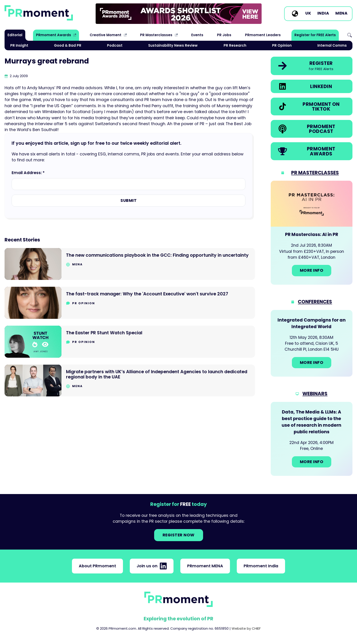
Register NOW (179, 535)
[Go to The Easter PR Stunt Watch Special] (130, 342)
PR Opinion (282, 45)
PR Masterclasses (156, 35)
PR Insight (19, 45)
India (323, 13)
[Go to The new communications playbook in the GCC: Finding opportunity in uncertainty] (130, 264)
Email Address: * (28, 173)
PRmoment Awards (54, 35)
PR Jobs (224, 35)
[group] (179, 14)
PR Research (235, 45)
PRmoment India (261, 566)
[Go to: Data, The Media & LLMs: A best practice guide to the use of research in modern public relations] (312, 439)
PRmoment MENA (205, 566)
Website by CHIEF (246, 628)
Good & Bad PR (68, 45)
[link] (179, 14)
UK (308, 13)
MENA (341, 13)
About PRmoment (97, 566)
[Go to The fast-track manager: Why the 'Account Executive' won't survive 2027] (130, 303)
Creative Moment (106, 35)
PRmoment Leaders (263, 35)
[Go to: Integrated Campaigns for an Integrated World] (312, 343)
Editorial (15, 35)
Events (197, 35)
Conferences (315, 302)
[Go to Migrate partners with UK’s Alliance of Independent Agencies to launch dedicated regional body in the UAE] (130, 381)
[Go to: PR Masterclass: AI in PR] (312, 233)
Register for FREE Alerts (315, 35)
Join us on (152, 566)
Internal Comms (332, 45)
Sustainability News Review (173, 45)
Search (349, 35)
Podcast (115, 45)
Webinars (315, 394)
